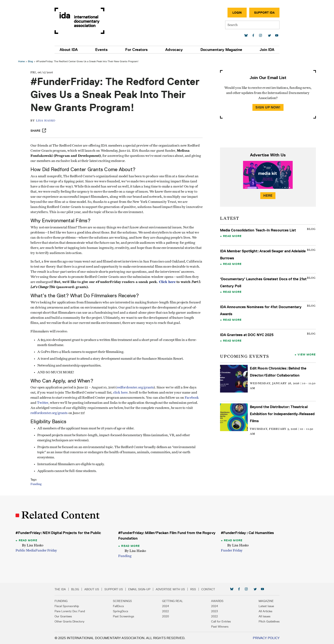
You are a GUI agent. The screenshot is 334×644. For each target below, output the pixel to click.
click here (122, 393)
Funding (37, 484)
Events (103, 50)
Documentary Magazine (219, 50)
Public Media (26, 550)
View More (306, 354)
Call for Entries (219, 621)
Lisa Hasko (47, 121)
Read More (232, 236)
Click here (40, 287)
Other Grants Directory (72, 621)
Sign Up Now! (268, 107)
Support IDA (261, 13)
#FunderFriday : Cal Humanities (247, 533)
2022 (166, 611)
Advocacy (173, 50)
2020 (166, 616)
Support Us (117, 589)
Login (234, 13)
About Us (95, 589)
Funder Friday (47, 550)
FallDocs (120, 606)
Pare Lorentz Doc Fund (73, 611)
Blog (31, 61)
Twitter (44, 403)
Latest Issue (263, 606)
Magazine (263, 601)
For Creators (137, 50)
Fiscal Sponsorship (70, 606)
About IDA (72, 50)
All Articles (262, 611)
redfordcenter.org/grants (136, 387)
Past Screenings (125, 616)
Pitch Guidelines (266, 621)
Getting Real (173, 601)
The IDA (63, 589)
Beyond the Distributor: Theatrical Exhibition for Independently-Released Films (282, 414)
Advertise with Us (173, 589)
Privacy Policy (263, 638)
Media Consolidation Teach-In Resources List (258, 230)
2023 (213, 611)
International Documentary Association (82, 21)
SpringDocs (122, 611)
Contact (211, 589)
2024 (166, 606)
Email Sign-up (142, 589)
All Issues (261, 616)
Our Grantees (66, 616)
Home (22, 61)
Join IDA (264, 50)
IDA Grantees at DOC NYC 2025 (247, 335)
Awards (216, 601)
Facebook (193, 398)
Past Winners (218, 627)
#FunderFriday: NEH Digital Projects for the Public (59, 533)
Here (268, 196)
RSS (196, 589)
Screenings (124, 601)
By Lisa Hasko (33, 545)
